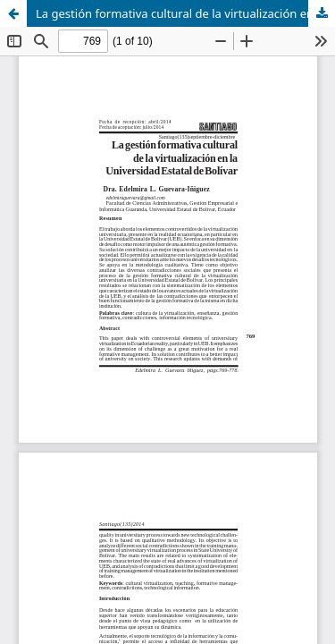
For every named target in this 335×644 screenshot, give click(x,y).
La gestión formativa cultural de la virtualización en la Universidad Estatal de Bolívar (185, 13)
